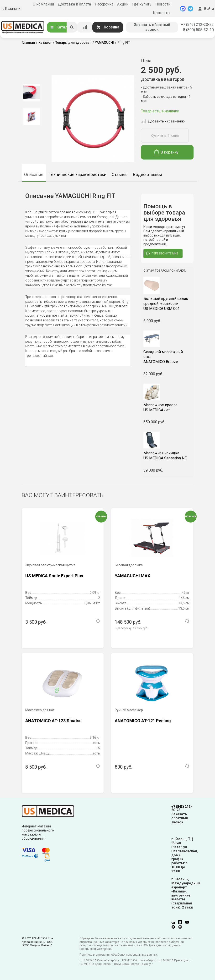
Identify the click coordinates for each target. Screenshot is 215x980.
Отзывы (120, 174)
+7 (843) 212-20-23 (197, 25)
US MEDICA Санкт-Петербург (100, 960)
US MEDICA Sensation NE (167, 456)
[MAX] (183, 9)
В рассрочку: (131, 628)
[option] (32, 92)
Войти (205, 9)
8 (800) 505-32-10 (198, 30)
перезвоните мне (162, 253)
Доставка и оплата (74, 4)
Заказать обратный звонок (152, 27)
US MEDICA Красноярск (95, 964)
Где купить (142, 4)
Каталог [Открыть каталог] (61, 27)
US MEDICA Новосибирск (139, 960)
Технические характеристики (78, 174)
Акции (123, 4)
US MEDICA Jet (167, 407)
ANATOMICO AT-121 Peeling (143, 721)
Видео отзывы (147, 174)
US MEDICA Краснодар (174, 960)
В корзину (166, 152)
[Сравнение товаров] (85, 27)
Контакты (162, 13)
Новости (163, 4)
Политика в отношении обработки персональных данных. (119, 955)
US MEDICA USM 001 (167, 304)
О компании (43, 4)
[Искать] (72, 27)
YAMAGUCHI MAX (132, 576)
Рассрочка (104, 4)
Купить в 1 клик (165, 135)
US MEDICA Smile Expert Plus (54, 576)
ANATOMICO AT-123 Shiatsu (53, 721)
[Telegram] (190, 9)
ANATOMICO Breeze (167, 357)
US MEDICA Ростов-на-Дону (132, 964)
